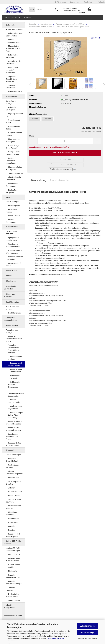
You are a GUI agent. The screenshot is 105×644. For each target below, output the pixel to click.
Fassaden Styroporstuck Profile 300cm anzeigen (13, 349)
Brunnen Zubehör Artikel (14, 264)
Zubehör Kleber (13, 600)
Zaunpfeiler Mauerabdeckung (11, 319)
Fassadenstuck (11, 325)
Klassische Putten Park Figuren (14, 168)
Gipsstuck (9, 450)
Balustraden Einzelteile (12, 56)
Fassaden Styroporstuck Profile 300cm (14, 339)
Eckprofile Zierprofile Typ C (12, 460)
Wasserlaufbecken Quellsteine (14, 258)
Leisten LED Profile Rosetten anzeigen (13, 549)
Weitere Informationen (87, 638)
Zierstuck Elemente (11, 589)
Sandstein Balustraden (11, 87)
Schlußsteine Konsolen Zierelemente (14, 385)
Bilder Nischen (13, 478)
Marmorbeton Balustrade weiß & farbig (13, 48)
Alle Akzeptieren (87, 626)
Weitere (27, 18)
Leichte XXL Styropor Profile (14, 401)
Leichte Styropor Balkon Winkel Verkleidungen (15, 415)
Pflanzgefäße (10, 270)
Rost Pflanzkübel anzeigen (12, 308)
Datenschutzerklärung (55, 638)
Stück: (32, 136)
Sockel (8, 276)
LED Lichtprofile (13, 554)
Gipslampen (12, 522)
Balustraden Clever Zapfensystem (14, 35)
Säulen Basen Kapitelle (12, 466)
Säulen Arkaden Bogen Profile (15, 407)
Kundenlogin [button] (88, 2)
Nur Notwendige (87, 633)
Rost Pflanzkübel (12, 302)
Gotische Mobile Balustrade (13, 63)
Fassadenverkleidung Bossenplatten (16, 394)
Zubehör (10, 488)
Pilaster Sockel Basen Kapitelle (13, 535)
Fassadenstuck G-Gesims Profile (15, 371)
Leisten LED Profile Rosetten (12, 542)
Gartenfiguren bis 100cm (14, 121)
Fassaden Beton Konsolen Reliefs (13, 444)
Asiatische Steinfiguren (11, 109)
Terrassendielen (12, 18)
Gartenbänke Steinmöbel (10, 288)
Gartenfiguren (10, 96)
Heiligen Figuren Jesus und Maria (13, 153)
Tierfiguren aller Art (14, 173)
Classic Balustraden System (14, 41)
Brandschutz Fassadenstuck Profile (12, 437)
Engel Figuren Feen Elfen (14, 115)
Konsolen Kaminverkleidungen (14, 583)
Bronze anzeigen (12, 202)
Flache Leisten (13, 496)
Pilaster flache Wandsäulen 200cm (14, 429)
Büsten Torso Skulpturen (12, 191)
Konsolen (11, 526)
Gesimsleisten (13, 519)
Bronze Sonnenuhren (11, 221)
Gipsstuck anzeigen (14, 455)
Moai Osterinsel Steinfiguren (13, 140)
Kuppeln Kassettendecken (13, 576)
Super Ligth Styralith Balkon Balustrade (12, 79)
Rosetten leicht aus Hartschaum (13, 560)
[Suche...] (32, 9)
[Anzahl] (65, 141)
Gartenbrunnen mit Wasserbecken (14, 252)
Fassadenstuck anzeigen (12, 331)
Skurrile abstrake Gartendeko (14, 178)
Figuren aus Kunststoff (10, 295)
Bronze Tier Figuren (11, 211)
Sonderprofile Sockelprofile (14, 377)
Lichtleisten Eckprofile (12, 513)
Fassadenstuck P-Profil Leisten (15, 364)
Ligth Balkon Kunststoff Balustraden (12, 70)
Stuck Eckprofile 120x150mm (13, 507)
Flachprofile (12, 571)
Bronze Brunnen (13, 216)
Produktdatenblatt (60, 180)
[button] (75, 2)
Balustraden (10, 25)
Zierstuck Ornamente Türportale (14, 473)
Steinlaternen (10, 281)
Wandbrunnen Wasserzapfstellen (13, 245)
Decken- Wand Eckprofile (13, 566)
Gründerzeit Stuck (14, 492)
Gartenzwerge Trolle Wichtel (12, 147)
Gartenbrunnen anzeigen (12, 233)
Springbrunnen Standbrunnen (13, 239)
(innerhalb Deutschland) (80, 100)
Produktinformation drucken (61, 169)
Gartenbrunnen (11, 227)
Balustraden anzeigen (14, 29)
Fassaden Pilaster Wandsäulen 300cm (14, 423)
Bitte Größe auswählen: (38, 114)
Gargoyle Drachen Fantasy (14, 134)
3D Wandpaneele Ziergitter (14, 483)
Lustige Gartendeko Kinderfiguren (11, 161)
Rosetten (11, 530)
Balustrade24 (96, 38)
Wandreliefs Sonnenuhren (12, 185)
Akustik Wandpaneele (9, 606)
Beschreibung (39, 180)
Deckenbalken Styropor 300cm (13, 595)
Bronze (8, 197)
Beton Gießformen (14, 92)
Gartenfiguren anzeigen (11, 102)
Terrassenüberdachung (13, 615)
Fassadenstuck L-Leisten (15, 358)
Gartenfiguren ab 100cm (13, 128)
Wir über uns (60, 2)
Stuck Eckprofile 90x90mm (13, 501)
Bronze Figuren (13, 206)
